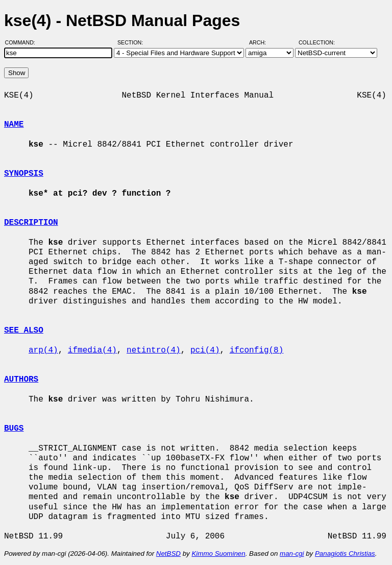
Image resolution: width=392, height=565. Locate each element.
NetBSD (168, 554)
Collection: (317, 42)
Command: (23, 42)
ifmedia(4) (92, 350)
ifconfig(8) (257, 350)
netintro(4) (154, 350)
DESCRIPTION (31, 223)
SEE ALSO (24, 331)
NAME (14, 125)
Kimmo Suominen (218, 554)
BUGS (14, 429)
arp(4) (43, 350)
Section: (132, 42)
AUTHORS (21, 380)
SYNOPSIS (24, 174)
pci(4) (205, 350)
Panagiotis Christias (345, 554)
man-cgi (292, 554)
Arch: (262, 42)
